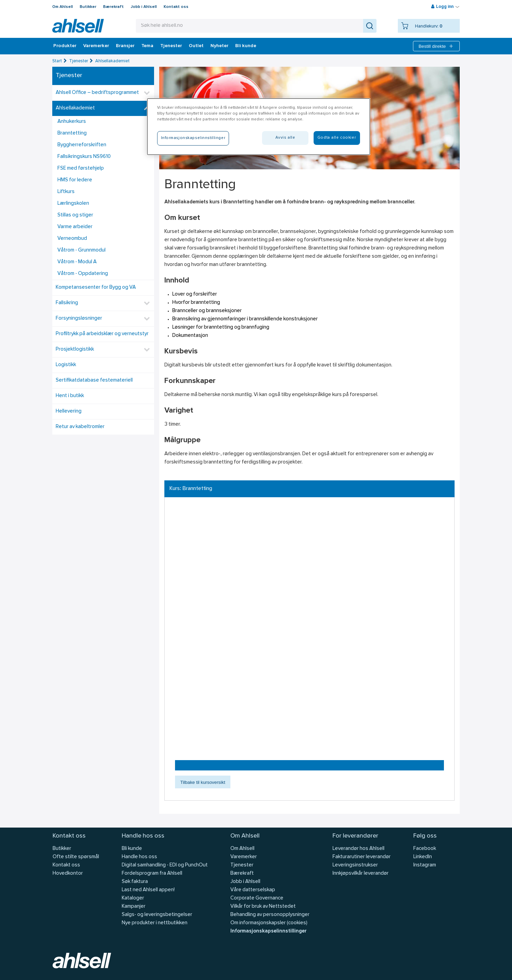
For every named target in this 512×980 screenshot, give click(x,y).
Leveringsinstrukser (355, 865)
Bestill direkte (436, 46)
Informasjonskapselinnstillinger (268, 931)
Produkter (65, 46)
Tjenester (171, 46)
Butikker (88, 7)
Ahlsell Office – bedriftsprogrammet (97, 93)
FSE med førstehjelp (81, 168)
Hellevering (69, 411)
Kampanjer (134, 907)
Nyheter (219, 46)
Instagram (425, 865)
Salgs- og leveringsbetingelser (157, 915)
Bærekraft (113, 7)
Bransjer (125, 46)
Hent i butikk (70, 396)
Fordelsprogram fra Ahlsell (152, 874)
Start (57, 61)
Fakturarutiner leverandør (362, 857)
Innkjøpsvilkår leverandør (361, 874)
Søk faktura (135, 882)
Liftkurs (66, 192)
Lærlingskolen (73, 204)
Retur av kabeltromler (80, 427)
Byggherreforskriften (82, 145)
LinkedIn (423, 857)
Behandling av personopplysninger (270, 915)
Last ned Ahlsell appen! (148, 890)
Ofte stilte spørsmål (76, 857)
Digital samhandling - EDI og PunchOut (165, 865)
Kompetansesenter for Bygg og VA (96, 287)
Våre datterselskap (253, 890)
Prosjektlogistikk (75, 349)
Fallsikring (67, 303)
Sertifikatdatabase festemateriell (94, 380)
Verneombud (72, 239)
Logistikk (66, 365)
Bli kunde (246, 46)
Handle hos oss (139, 857)
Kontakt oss (176, 7)
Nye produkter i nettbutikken (155, 923)
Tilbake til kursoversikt (203, 782)
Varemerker (96, 46)
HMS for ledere (75, 180)
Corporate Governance (257, 898)
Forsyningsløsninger (79, 318)
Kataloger (133, 898)
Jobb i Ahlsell (144, 7)
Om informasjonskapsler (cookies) (269, 923)
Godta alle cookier (337, 138)
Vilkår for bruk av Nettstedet (263, 907)
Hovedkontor (68, 874)
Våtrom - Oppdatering (83, 274)
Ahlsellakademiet (112, 61)
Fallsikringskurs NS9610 (84, 157)
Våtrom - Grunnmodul (81, 250)
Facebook (425, 849)
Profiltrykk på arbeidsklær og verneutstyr (102, 334)
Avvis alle (285, 138)
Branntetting (72, 133)
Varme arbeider (75, 227)
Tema (147, 46)
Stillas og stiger (75, 215)
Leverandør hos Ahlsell (358, 849)
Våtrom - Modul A (77, 262)
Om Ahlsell (63, 7)
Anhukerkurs (72, 122)
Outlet (196, 46)
